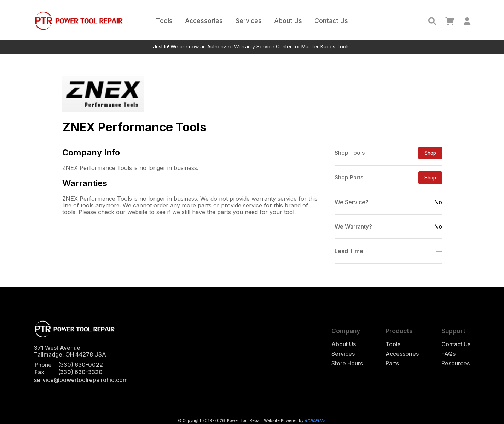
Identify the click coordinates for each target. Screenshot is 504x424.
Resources (456, 363)
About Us (288, 21)
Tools (164, 21)
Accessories (204, 21)
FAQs (448, 354)
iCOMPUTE (315, 420)
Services (249, 21)
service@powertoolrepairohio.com (81, 380)
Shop (430, 153)
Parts (392, 363)
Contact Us (331, 21)
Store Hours (347, 363)
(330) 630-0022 (80, 365)
